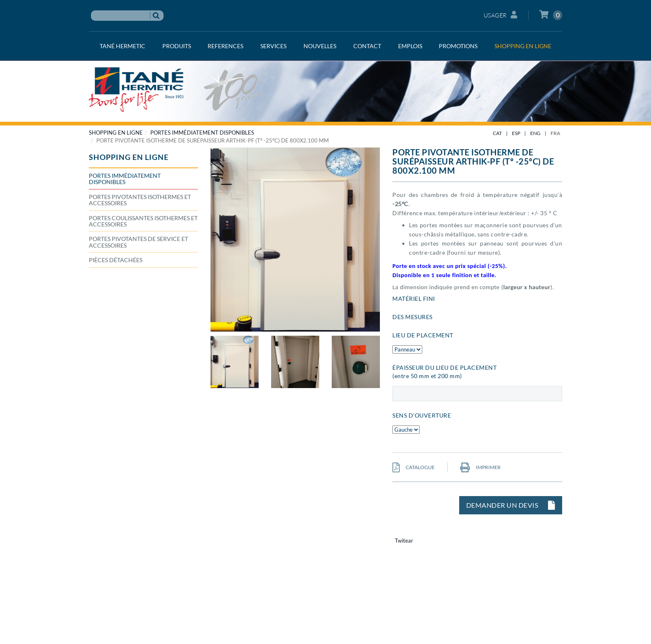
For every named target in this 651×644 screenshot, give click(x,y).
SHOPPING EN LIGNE (116, 133)
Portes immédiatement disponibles (202, 133)
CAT (497, 133)
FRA (555, 133)
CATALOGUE (414, 467)
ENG (535, 133)
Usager (501, 15)
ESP (516, 133)
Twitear (404, 541)
